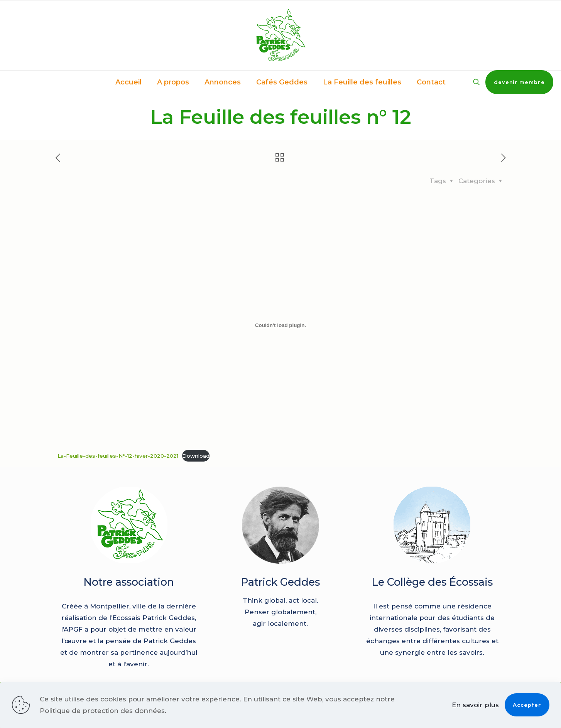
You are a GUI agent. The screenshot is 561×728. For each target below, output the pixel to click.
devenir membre (519, 82)
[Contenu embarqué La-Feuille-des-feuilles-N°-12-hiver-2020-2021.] (280, 325)
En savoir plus (475, 705)
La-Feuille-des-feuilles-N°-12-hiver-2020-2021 (118, 456)
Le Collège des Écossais (432, 582)
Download (196, 456)
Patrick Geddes (280, 582)
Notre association (129, 582)
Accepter (527, 705)
